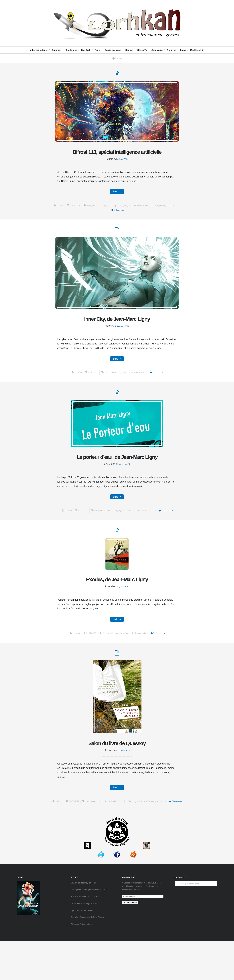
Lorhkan (56, 218)
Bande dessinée (113, 50)
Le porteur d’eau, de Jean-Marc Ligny (117, 479)
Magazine (129, 218)
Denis (115, 836)
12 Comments (169, 539)
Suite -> (117, 204)
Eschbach (123, 836)
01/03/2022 (91, 388)
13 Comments (161, 664)
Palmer (148, 218)
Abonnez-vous (130, 942)
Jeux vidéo (157, 50)
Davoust (107, 836)
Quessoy (162, 836)
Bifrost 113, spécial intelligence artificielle (117, 158)
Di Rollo (109, 218)
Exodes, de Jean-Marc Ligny (117, 609)
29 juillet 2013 (123, 617)
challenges (103, 539)
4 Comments (159, 388)
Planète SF (157, 218)
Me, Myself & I (197, 50)
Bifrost (93, 218)
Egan (116, 218)
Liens (183, 50)
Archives (171, 50)
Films (98, 50)
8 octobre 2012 (123, 784)
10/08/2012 (78, 836)
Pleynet (166, 218)
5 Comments (118, 222)
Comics (129, 50)
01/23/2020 (80, 539)
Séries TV (142, 50)
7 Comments (118, 840)
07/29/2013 (88, 664)
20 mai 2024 (123, 171)
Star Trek (86, 50)
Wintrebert (172, 836)
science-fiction (177, 218)
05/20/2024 (72, 218)
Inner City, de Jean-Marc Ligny (117, 333)
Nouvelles (139, 218)
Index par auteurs (39, 50)
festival (132, 836)
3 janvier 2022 (123, 341)
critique (101, 218)
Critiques (57, 50)
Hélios (114, 388)
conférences (97, 836)
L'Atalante (113, 664)
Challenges (71, 50)
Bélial (87, 218)
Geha (139, 836)
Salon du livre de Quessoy (117, 776)
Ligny (122, 218)
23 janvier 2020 (123, 492)
